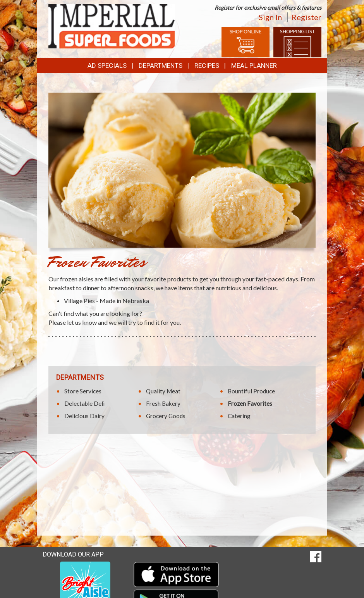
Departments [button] (161, 65)
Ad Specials (107, 65)
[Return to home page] (112, 25)
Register (306, 17)
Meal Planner (254, 65)
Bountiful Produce (251, 391)
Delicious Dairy (84, 416)
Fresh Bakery (163, 403)
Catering (239, 416)
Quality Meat (163, 391)
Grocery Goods (166, 416)
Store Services (83, 391)
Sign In (270, 17)
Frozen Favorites (250, 403)
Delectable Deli (84, 403)
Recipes (207, 65)
